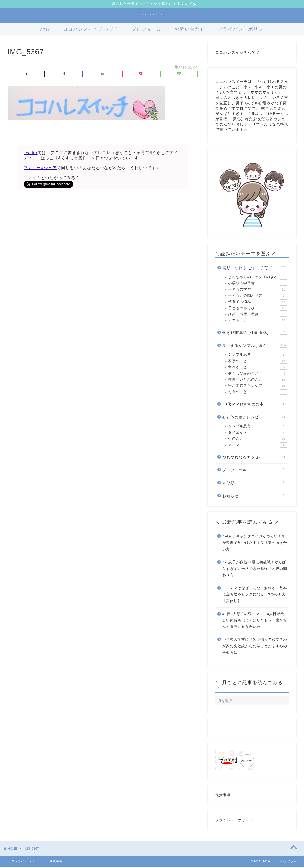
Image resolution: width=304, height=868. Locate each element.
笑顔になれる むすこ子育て (255, 268)
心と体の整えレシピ (255, 417)
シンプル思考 (258, 355)
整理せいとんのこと (258, 380)
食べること (258, 368)
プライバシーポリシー (243, 30)
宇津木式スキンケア (258, 386)
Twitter (30, 153)
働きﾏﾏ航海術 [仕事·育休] (255, 333)
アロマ (258, 446)
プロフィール (147, 30)
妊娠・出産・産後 (258, 315)
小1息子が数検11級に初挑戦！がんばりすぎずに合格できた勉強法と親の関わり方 (255, 569)
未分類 (255, 483)
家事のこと (258, 362)
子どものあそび (258, 309)
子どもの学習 (258, 290)
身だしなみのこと (258, 374)
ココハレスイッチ (152, 15)
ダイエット (258, 433)
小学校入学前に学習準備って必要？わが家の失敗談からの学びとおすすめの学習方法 (255, 647)
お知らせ (255, 496)
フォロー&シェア (40, 169)
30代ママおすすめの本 (255, 404)
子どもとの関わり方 (258, 296)
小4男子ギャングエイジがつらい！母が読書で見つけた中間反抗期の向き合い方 (255, 543)
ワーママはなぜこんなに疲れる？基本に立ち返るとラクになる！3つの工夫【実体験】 (255, 595)
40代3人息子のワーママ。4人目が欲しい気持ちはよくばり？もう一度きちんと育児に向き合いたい (255, 621)
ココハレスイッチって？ (91, 30)
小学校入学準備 (258, 284)
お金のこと (258, 393)
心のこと (258, 439)
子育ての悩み (258, 302)
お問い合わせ (190, 30)
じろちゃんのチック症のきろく (258, 278)
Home (43, 30)
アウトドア (258, 321)
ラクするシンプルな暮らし (255, 346)
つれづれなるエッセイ (255, 457)
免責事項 (223, 796)
